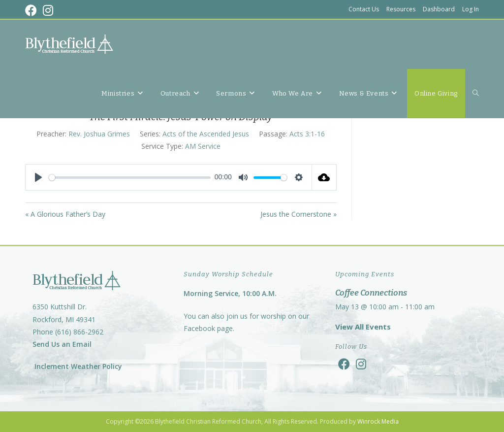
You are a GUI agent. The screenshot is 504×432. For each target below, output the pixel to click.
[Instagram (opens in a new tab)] (48, 10)
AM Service (203, 146)
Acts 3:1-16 (307, 134)
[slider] (130, 178)
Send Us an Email (62, 344)
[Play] (38, 177)
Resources (401, 9)
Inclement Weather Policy (77, 366)
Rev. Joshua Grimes (99, 134)
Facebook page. (209, 328)
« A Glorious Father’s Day (65, 214)
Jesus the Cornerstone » (299, 214)
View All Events (363, 327)
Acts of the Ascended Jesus (206, 134)
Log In (471, 9)
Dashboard (439, 9)
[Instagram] (361, 364)
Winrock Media (378, 421)
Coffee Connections (371, 293)
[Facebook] (344, 364)
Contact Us (364, 9)
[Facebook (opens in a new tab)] (32, 10)
